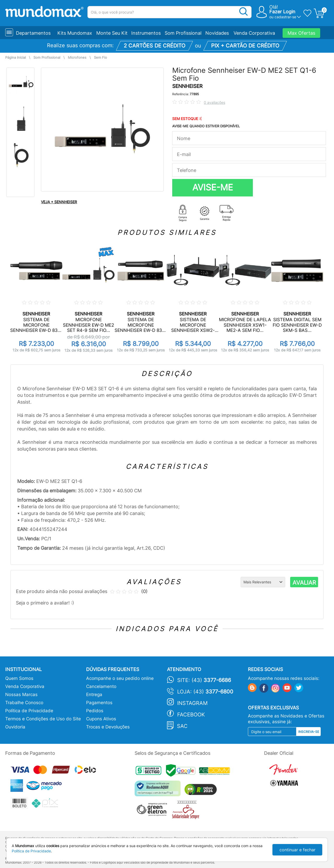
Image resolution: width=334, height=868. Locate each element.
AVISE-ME (213, 187)
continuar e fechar (297, 850)
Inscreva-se (309, 732)
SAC (182, 726)
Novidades (217, 33)
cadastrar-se (285, 17)
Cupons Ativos (101, 719)
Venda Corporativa (254, 33)
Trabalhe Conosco (24, 703)
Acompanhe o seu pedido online (120, 678)
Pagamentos (99, 703)
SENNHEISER (187, 86)
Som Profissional (183, 33)
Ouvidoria (15, 727)
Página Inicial (16, 58)
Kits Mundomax (75, 33)
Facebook (191, 715)
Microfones (77, 58)
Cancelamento (101, 686)
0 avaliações (214, 102)
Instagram (192, 703)
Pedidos (95, 711)
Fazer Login (282, 12)
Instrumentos (146, 33)
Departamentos (33, 33)
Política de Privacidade (29, 711)
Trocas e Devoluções (108, 727)
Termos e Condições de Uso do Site (43, 719)
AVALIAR (304, 583)
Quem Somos (19, 678)
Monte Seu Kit (112, 33)
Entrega (94, 695)
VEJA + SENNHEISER (59, 202)
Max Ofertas (301, 33)
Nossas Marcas (21, 695)
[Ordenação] (263, 582)
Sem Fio (100, 58)
